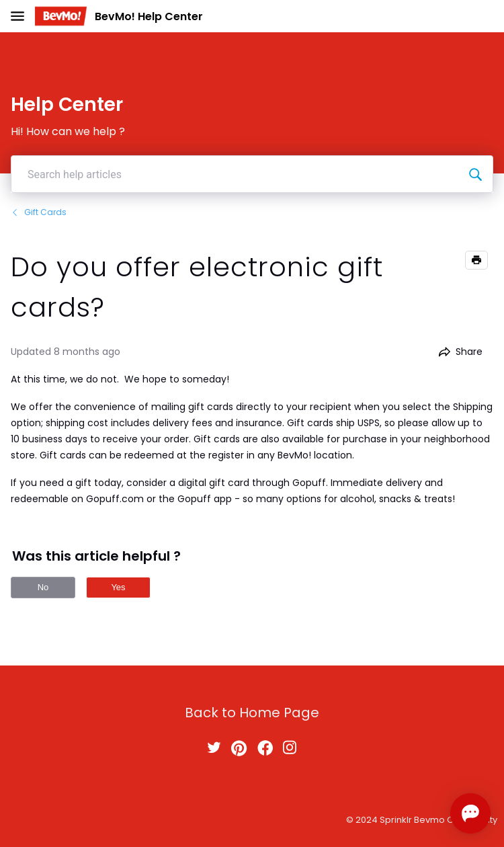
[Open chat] (470, 813)
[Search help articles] (475, 174)
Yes (118, 587)
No (43, 587)
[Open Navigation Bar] (22, 16)
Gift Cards (39, 212)
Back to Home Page (252, 713)
